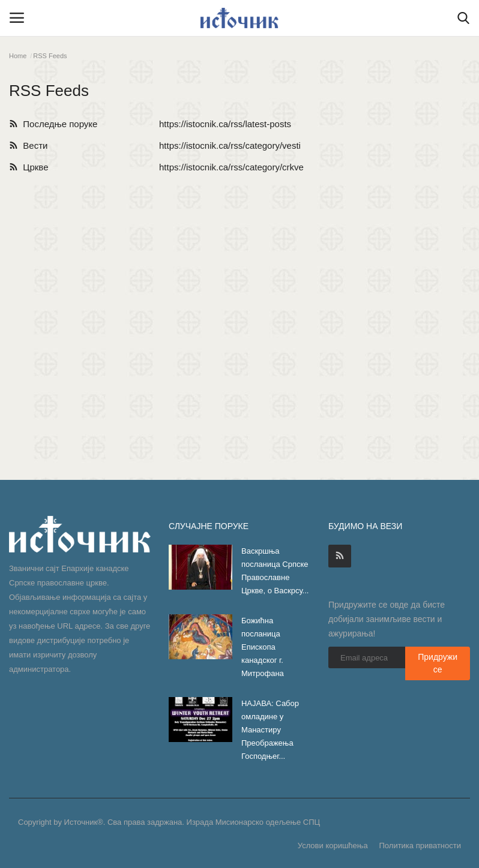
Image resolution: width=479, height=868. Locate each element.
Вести (28, 145)
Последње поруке (53, 124)
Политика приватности (420, 846)
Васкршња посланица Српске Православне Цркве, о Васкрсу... (275, 571)
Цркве (29, 167)
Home (18, 56)
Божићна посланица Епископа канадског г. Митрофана (263, 647)
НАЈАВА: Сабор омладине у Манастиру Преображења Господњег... (270, 730)
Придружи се (438, 663)
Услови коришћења (333, 846)
